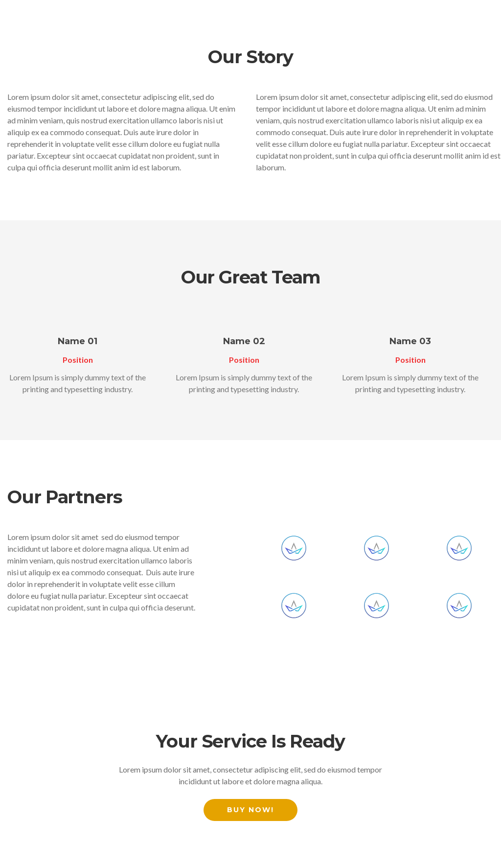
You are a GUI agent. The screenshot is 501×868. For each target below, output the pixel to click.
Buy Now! (250, 810)
